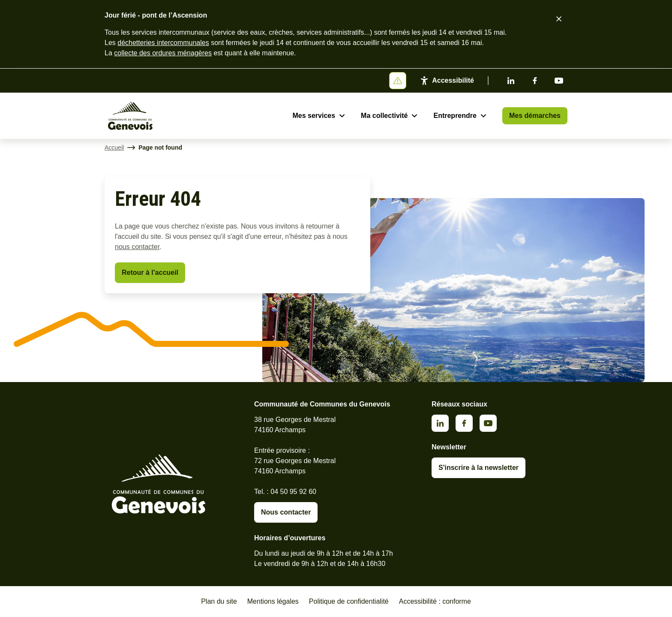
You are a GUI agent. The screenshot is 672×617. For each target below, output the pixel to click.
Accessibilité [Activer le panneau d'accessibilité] (453, 80)
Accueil (114, 147)
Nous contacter (286, 512)
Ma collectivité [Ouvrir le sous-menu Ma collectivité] (384, 116)
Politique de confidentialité (349, 601)
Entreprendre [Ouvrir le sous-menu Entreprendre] (455, 116)
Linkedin (511, 81)
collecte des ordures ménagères (163, 53)
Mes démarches (535, 116)
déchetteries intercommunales (163, 43)
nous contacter (137, 247)
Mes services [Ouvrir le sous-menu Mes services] (314, 116)
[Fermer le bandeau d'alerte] (559, 19)
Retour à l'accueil (150, 272)
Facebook (535, 81)
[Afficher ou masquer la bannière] (398, 81)
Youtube (559, 81)
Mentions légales (273, 601)
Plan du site (219, 601)
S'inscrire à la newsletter (478, 468)
